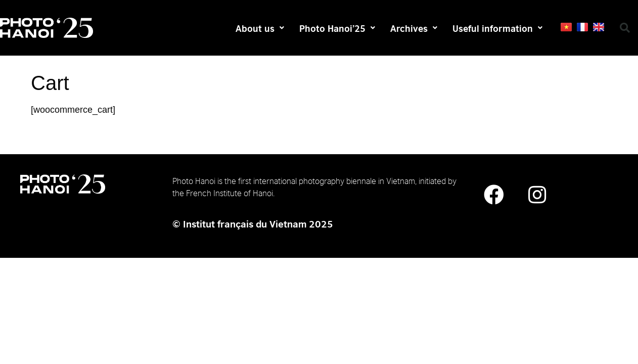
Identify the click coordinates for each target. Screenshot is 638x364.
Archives (414, 28)
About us (260, 28)
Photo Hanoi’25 (337, 28)
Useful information (497, 28)
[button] (625, 28)
